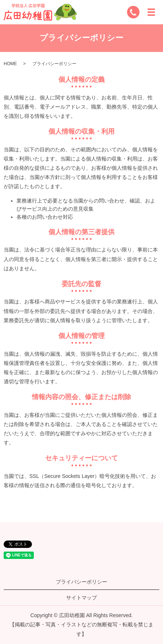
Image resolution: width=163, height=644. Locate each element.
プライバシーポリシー (81, 582)
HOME (10, 64)
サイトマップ (81, 598)
